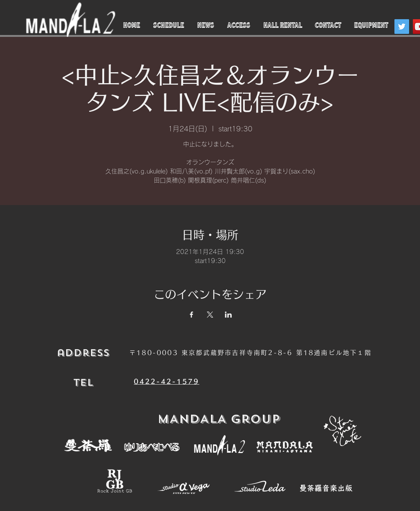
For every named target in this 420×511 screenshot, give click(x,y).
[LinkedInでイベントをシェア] (228, 315)
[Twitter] (402, 27)
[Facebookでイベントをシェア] (192, 315)
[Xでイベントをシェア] (210, 315)
